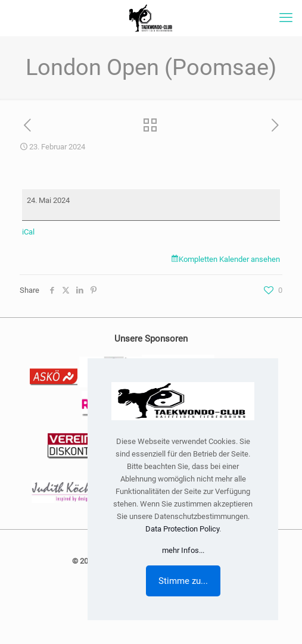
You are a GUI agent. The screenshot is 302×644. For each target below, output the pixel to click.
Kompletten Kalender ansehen (229, 259)
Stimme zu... (183, 581)
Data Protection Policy (182, 529)
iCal (28, 232)
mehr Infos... (183, 550)
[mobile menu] (286, 18)
